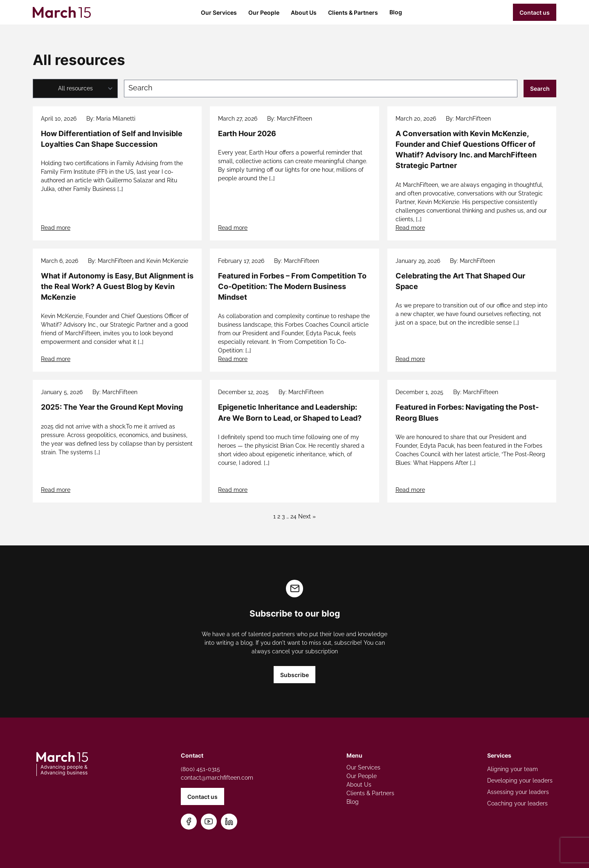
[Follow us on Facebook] (189, 822)
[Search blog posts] (321, 89)
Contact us (535, 12)
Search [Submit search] (540, 89)
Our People (264, 12)
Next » (307, 516)
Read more (56, 228)
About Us (304, 12)
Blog (396, 12)
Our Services (219, 12)
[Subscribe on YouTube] (209, 822)
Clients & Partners (353, 12)
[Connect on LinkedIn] (229, 822)
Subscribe (294, 675)
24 (293, 516)
